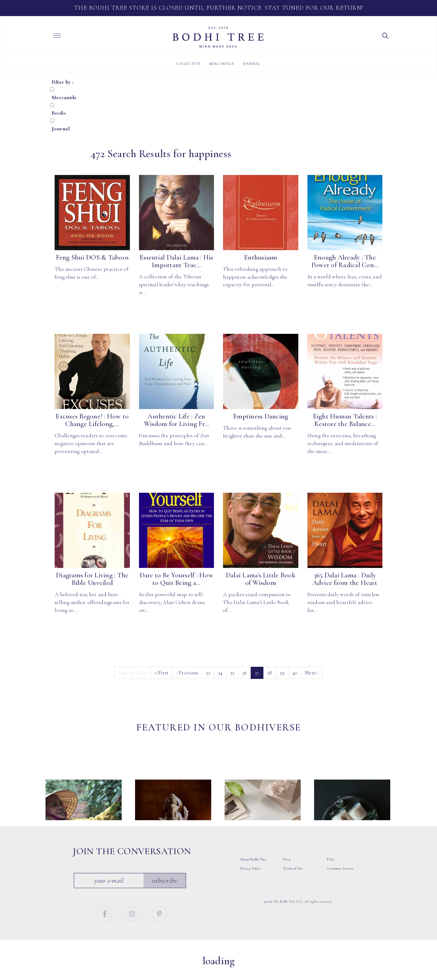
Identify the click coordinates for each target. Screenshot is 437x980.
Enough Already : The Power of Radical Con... (345, 261)
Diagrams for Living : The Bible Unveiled (92, 579)
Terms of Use (293, 881)
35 (232, 673)
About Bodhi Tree (253, 872)
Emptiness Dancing (261, 416)
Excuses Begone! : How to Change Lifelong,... (92, 420)
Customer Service (340, 881)
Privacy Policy (250, 881)
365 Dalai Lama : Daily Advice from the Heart (345, 579)
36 (245, 673)
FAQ (330, 872)
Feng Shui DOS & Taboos (92, 257)
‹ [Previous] (187, 673)
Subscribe (166, 893)
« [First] (162, 673)
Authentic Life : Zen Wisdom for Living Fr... (176, 420)
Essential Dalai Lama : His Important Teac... (176, 261)
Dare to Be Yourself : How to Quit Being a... (176, 579)
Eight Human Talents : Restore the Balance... (345, 420)
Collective (189, 64)
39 (282, 673)
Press (287, 872)
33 (208, 673)
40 (295, 673)
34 (220, 673)
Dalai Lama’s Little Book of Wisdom (261, 579)
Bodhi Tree (218, 37)
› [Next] (312, 673)
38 (270, 673)
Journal (252, 64)
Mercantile (222, 64)
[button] (385, 35)
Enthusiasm (261, 257)
